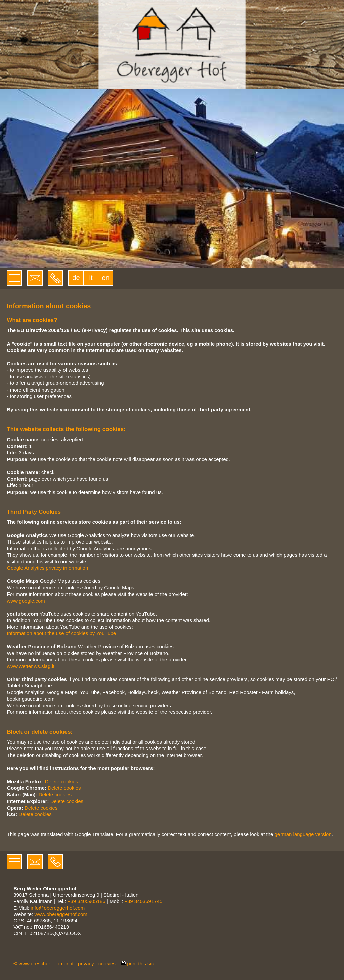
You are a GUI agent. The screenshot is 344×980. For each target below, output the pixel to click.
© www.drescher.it (34, 963)
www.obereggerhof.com (61, 914)
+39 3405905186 (87, 901)
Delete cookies (61, 782)
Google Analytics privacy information (47, 568)
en (105, 278)
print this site (138, 963)
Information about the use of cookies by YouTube (61, 633)
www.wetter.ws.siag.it (31, 666)
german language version (303, 834)
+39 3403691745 (143, 901)
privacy (86, 963)
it (91, 278)
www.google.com (26, 601)
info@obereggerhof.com (58, 908)
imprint (66, 963)
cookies (107, 963)
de (76, 278)
